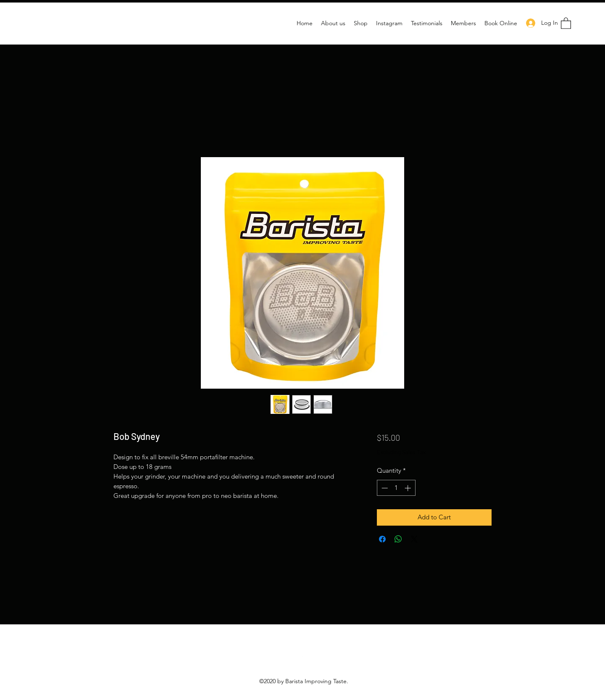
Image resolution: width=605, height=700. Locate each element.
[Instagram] (302, 654)
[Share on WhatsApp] (398, 539)
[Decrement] (384, 488)
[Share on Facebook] (382, 539)
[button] (566, 23)
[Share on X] (414, 539)
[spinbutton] (396, 488)
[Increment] (409, 488)
